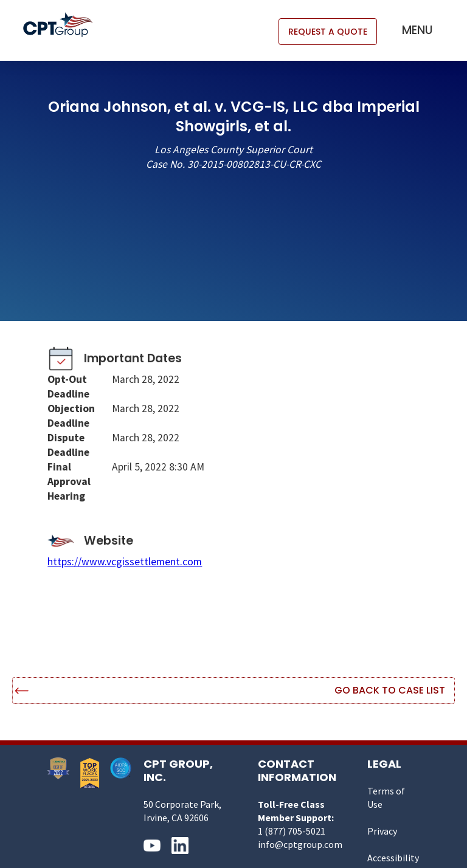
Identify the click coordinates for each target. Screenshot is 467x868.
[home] (64, 25)
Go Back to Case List (390, 690)
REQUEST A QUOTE (328, 32)
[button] (417, 30)
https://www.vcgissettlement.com (125, 562)
